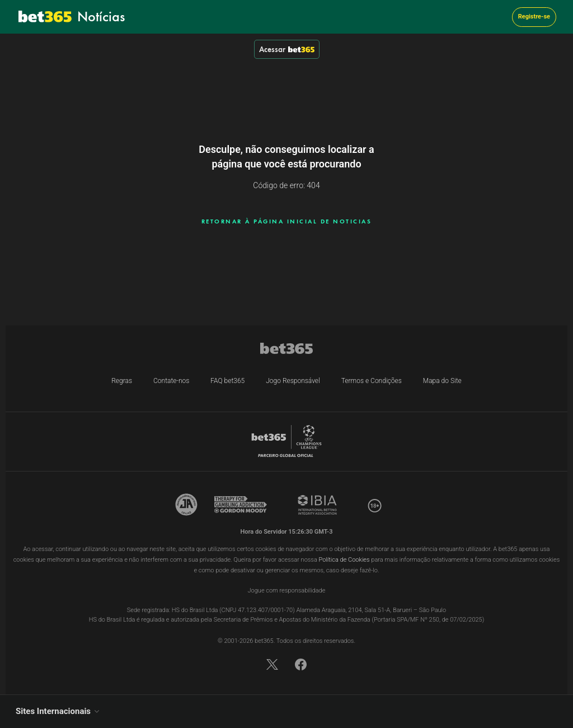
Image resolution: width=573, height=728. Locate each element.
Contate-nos (171, 381)
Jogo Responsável (293, 381)
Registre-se (534, 17)
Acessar (287, 49)
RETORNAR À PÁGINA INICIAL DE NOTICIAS (287, 221)
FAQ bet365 (227, 381)
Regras (122, 381)
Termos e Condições (372, 381)
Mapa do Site (442, 381)
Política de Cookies (344, 560)
